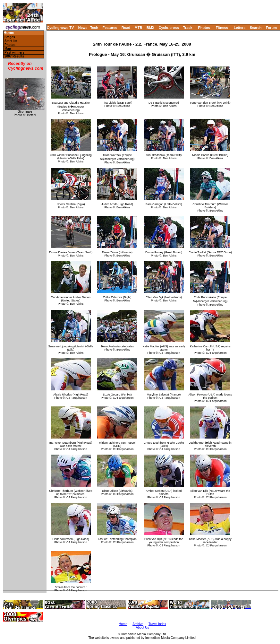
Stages (10, 37)
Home (9, 33)
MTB (139, 28)
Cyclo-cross (169, 28)
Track (188, 28)
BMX (150, 28)
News (83, 28)
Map (8, 49)
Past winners (14, 52)
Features (110, 28)
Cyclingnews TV (60, 28)
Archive (138, 624)
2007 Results (14, 56)
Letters (240, 28)
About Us (142, 627)
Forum (271, 28)
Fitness (222, 28)
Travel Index (157, 624)
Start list (11, 41)
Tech (94, 28)
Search (256, 28)
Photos (204, 28)
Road (126, 28)
